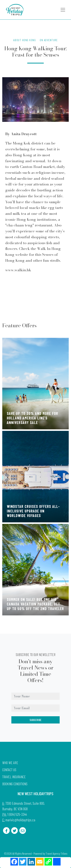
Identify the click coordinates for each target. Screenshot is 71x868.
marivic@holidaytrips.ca (20, 820)
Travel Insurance (14, 777)
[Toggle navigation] (63, 10)
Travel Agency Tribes (56, 854)
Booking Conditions (15, 784)
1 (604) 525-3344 (17, 814)
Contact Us (9, 770)
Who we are (10, 763)
